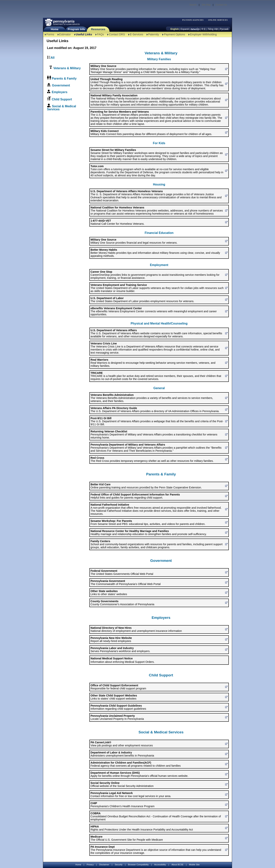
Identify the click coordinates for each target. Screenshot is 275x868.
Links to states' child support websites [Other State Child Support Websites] (114, 697)
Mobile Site (194, 865)
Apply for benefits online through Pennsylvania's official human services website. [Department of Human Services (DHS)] (139, 774)
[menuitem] (194, 20)
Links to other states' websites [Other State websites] (109, 593)
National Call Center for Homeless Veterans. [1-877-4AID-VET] (117, 222)
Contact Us (221, 5)
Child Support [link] (62, 99)
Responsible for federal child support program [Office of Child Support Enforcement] (118, 687)
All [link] (53, 58)
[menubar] (194, 20)
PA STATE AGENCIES (193, 20)
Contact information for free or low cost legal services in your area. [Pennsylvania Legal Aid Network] (131, 795)
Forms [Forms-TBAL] (50, 34)
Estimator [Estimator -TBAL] (65, 34)
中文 (204, 29)
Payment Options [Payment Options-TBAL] (174, 34)
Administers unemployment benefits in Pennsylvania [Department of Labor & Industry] (122, 754)
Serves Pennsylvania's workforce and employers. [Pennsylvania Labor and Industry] (120, 650)
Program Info (76, 29)
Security (119, 865)
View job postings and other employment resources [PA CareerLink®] (122, 744)
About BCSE (178, 865)
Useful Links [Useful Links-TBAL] (84, 34)
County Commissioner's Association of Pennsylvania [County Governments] (122, 603)
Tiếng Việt (213, 29)
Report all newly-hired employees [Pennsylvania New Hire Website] (111, 639)
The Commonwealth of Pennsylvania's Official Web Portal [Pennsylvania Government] (126, 582)
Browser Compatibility (138, 865)
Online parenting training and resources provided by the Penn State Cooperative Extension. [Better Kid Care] (146, 486)
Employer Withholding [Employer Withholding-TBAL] (203, 34)
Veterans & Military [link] (67, 68)
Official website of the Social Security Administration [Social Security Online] (122, 784)
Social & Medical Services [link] (61, 108)
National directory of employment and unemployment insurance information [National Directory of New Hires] (136, 629)
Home (55, 29)
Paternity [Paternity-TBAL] (154, 34)
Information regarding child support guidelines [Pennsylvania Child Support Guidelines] (118, 707)
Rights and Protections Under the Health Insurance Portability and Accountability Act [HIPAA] (142, 828)
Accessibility (160, 865)
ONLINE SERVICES (218, 20)
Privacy (90, 865)
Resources (98, 29)
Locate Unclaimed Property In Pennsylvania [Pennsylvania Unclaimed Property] (117, 717)
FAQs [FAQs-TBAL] (100, 34)
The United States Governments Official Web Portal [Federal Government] (122, 572)
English (175, 29)
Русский (224, 29)
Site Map (206, 5)
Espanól (185, 29)
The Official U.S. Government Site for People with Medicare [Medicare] (127, 838)
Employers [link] (60, 92)
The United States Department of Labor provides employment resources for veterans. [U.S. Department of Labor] (142, 300)
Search (193, 5)
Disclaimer (104, 865)
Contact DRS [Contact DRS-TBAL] (117, 34)
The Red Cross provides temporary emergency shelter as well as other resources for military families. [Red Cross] (152, 459)
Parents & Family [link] (64, 79)
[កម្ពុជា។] (195, 29)
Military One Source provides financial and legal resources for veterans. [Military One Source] (134, 241)
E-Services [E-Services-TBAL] (137, 34)
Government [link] (61, 85)
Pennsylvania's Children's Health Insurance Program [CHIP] (123, 805)
